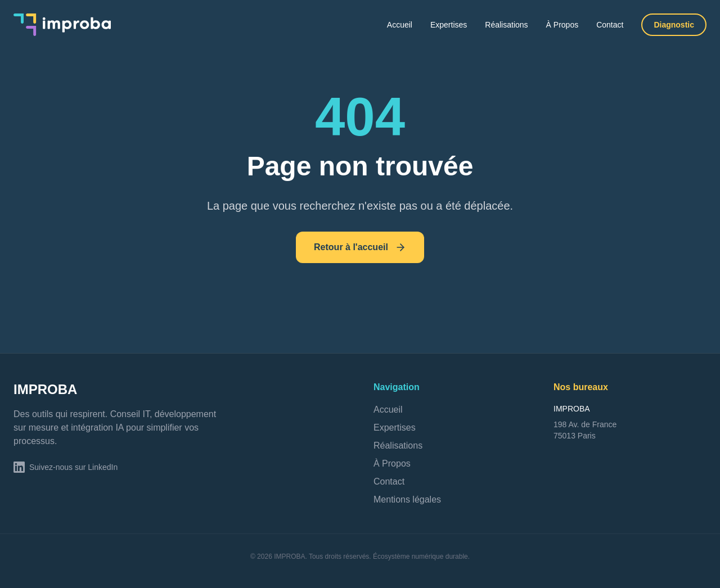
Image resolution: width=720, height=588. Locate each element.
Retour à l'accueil (360, 247)
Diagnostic (674, 25)
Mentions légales (407, 499)
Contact (610, 25)
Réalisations (506, 25)
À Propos (562, 25)
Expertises (449, 25)
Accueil (400, 25)
